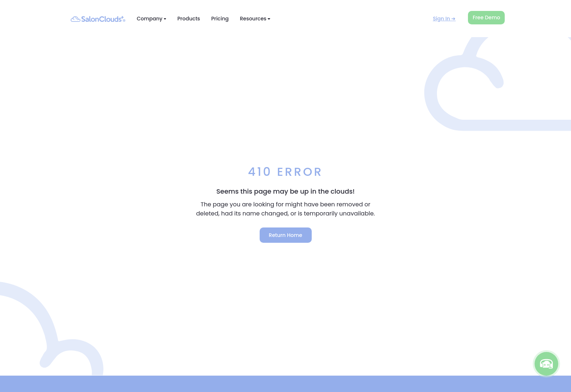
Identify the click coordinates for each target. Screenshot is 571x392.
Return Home (285, 235)
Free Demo (487, 17)
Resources (255, 19)
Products (189, 19)
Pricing (220, 19)
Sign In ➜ (444, 19)
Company (151, 19)
